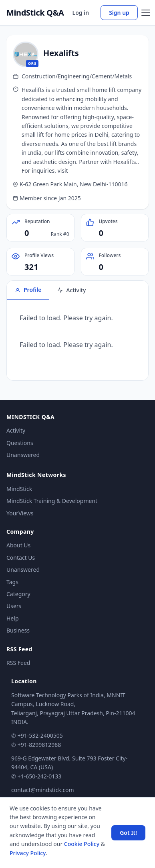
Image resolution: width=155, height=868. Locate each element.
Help (13, 618)
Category (18, 594)
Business (18, 630)
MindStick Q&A (35, 13)
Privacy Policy (28, 853)
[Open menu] (146, 13)
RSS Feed (18, 663)
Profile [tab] (28, 290)
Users (14, 606)
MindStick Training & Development (52, 501)
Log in (81, 13)
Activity (16, 430)
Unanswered (23, 455)
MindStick (19, 489)
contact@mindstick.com (43, 790)
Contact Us (21, 558)
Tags (12, 582)
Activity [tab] (71, 290)
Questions (20, 443)
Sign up (119, 13)
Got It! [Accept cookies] (128, 833)
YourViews (20, 513)
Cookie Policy (82, 844)
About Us (18, 545)
